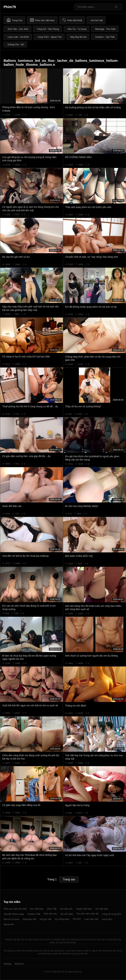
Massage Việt (29, 919)
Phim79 (10, 7)
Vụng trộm (107, 919)
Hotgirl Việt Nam (84, 909)
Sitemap (7, 964)
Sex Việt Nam (37, 909)
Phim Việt (52, 909)
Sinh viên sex (50, 914)
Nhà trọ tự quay (11, 919)
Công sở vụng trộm (112, 914)
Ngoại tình (9, 924)
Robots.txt (19, 964)
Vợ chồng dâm (62, 919)
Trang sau (69, 879)
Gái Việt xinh (66, 909)
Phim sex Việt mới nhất (15, 909)
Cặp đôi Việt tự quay (14, 914)
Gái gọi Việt (46, 919)
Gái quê (77, 919)
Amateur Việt (34, 914)
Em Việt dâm (102, 909)
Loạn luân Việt (91, 919)
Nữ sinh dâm (67, 914)
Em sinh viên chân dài (88, 914)
